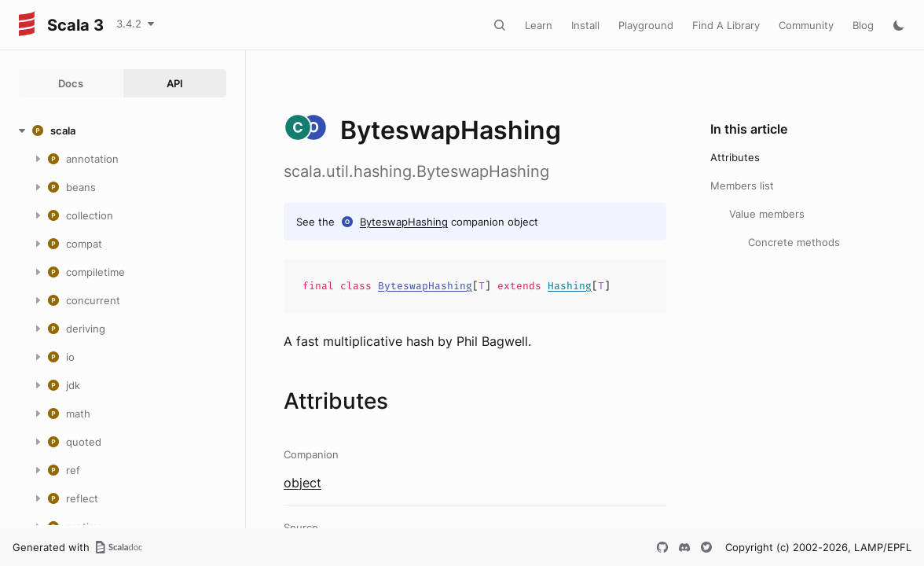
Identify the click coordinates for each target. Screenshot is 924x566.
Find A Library (726, 25)
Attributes (735, 157)
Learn (539, 25)
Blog (863, 25)
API (175, 83)
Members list (742, 186)
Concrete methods (794, 242)
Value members (767, 214)
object (302, 483)
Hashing (570, 286)
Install (585, 25)
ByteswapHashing (404, 222)
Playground (646, 25)
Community (806, 25)
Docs (71, 83)
